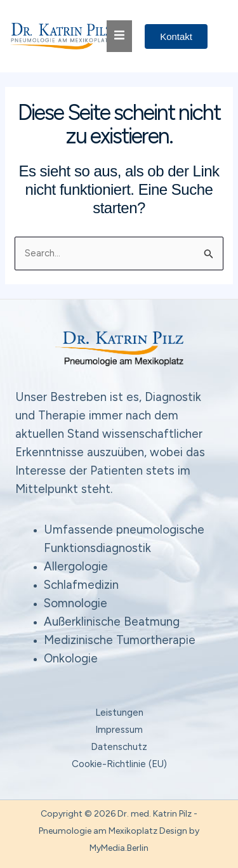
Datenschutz (119, 747)
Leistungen (119, 713)
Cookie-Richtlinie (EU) (119, 764)
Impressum (119, 730)
